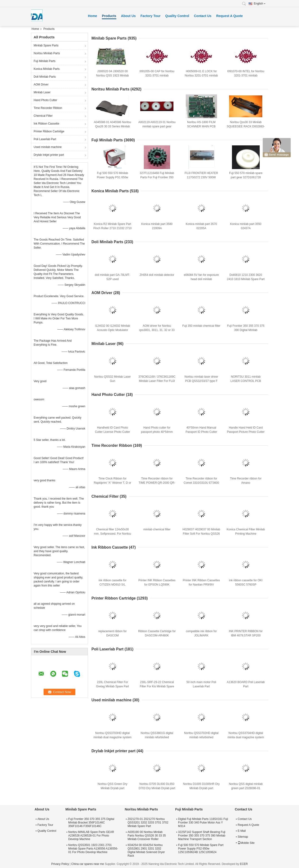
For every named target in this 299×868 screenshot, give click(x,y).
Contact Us (203, 16)
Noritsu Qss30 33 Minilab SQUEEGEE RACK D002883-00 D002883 (246, 126)
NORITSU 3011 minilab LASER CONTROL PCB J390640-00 (246, 381)
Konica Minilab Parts (47, 69)
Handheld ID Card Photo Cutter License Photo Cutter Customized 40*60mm (113, 432)
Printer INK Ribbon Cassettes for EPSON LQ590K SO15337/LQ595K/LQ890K (157, 585)
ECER (244, 864)
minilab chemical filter (157, 529)
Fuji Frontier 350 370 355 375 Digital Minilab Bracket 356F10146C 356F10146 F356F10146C (91, 823)
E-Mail (242, 831)
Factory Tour (151, 16)
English (260, 4)
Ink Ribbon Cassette (46, 124)
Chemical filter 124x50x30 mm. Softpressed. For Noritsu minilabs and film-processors (112, 534)
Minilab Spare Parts (46, 45)
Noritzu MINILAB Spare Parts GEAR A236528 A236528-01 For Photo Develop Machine (91, 836)
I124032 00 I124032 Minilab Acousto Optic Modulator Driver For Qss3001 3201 (113, 330)
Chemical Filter (43, 116)
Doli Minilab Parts (45, 77)
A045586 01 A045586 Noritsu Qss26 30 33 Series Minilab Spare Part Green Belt (112, 126)
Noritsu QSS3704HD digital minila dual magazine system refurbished (246, 737)
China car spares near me (88, 864)
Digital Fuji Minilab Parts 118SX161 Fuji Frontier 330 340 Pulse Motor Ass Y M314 (203, 823)
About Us (128, 16)
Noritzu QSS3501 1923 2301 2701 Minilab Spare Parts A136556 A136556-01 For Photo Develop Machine (93, 849)
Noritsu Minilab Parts (47, 53)
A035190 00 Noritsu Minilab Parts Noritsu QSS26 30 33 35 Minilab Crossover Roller (147, 836)
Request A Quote (229, 16)
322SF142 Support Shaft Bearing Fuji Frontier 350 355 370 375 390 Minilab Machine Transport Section (202, 836)
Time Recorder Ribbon (48, 108)
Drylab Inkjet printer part (49, 155)
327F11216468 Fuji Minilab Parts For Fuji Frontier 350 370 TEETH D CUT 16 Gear (157, 177)
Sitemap (243, 837)
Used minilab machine (48, 147)
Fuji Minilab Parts (45, 61)
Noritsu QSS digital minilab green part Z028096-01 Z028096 (246, 788)
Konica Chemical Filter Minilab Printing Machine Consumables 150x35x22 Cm (246, 534)
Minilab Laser (42, 92)
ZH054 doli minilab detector (157, 275)
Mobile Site (246, 843)
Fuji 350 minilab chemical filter (201, 326)
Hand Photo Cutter (45, 100)
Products (109, 16)
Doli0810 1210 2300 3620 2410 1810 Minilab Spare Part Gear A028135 (246, 279)
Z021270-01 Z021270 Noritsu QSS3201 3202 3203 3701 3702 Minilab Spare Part (148, 823)
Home (93, 16)
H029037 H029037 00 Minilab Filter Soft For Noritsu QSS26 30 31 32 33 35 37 (201, 534)
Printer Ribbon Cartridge (49, 131)
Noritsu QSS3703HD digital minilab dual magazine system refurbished (112, 737)
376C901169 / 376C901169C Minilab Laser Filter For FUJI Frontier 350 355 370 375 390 (157, 381)
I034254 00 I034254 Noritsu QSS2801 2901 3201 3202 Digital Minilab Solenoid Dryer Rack (146, 850)
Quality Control (177, 16)
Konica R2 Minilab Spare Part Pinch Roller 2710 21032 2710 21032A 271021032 (112, 228)
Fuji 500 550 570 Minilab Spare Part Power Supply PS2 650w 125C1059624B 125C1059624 (201, 849)
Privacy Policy (60, 864)
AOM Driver (41, 85)
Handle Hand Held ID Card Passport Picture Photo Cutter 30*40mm (246, 432)
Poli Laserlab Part (45, 139)
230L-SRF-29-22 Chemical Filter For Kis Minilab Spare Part (157, 686)
